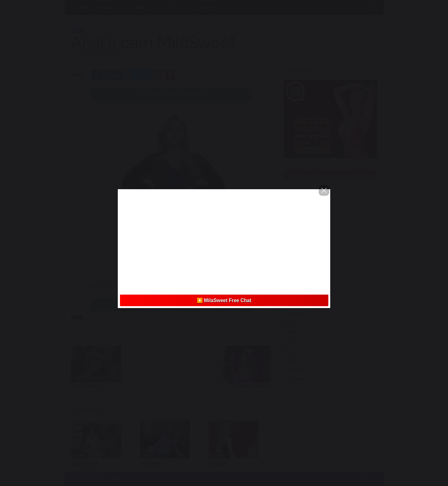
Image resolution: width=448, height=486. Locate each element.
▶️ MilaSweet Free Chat (224, 300)
